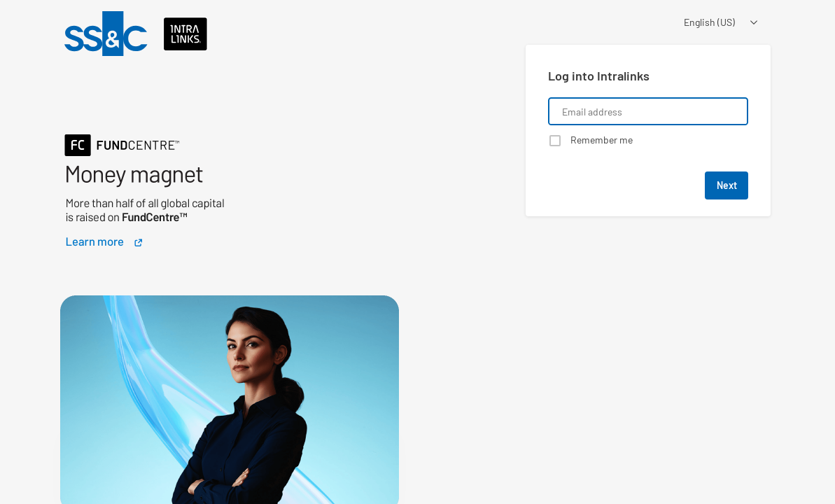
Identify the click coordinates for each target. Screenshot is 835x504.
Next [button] (727, 185)
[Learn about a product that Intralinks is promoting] (230, 163)
